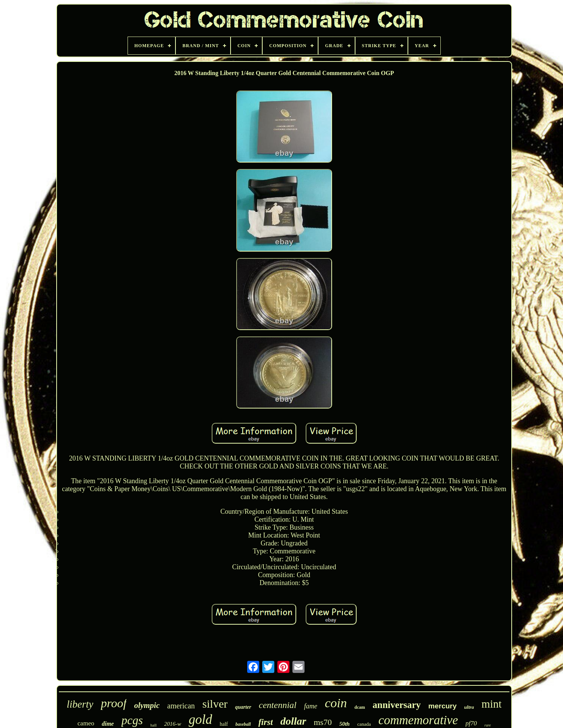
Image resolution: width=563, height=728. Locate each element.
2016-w (173, 724)
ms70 (323, 722)
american (181, 706)
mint (491, 704)
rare (488, 725)
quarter (243, 707)
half (224, 724)
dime (108, 724)
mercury (442, 706)
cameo (86, 723)
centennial (278, 705)
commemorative (418, 720)
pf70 (471, 723)
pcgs (132, 720)
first (266, 722)
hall (154, 725)
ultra (469, 707)
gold (200, 720)
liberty (80, 704)
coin (336, 703)
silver (215, 704)
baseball (243, 724)
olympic (147, 705)
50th (345, 724)
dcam (360, 707)
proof (114, 703)
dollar (293, 721)
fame (311, 706)
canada (364, 724)
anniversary (397, 705)
